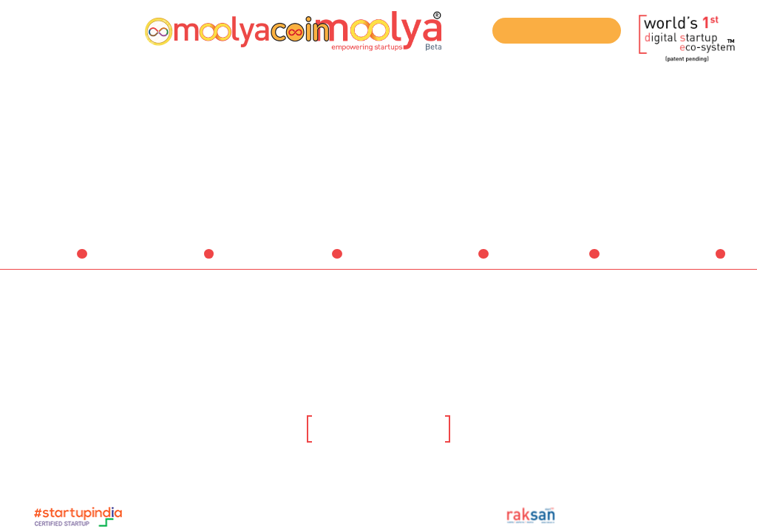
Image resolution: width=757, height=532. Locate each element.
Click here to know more (378, 430)
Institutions (561, 261)
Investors (309, 261)
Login (109, 30)
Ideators (57, 261)
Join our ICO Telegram (557, 31)
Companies (688, 261)
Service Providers (435, 261)
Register (50, 30)
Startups (183, 261)
